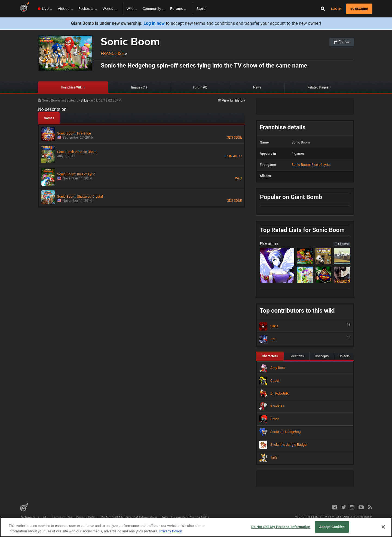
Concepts (322, 356)
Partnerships (30, 517)
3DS (230, 138)
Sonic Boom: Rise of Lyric (311, 165)
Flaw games (305, 243)
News (257, 87)
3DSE (238, 138)
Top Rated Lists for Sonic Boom (302, 230)
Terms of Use (62, 517)
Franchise (112, 54)
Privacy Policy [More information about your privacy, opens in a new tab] (170, 531)
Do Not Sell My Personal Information (129, 517)
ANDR (237, 156)
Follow (342, 42)
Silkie (85, 100)
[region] (196, 527)
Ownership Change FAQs (190, 517)
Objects (344, 356)
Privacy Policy (87, 517)
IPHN (228, 156)
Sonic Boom (130, 42)
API (45, 517)
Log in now (154, 23)
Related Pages (318, 87)
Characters (270, 356)
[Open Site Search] (323, 9)
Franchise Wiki (72, 87)
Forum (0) (200, 87)
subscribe (359, 9)
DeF (305, 339)
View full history (231, 100)
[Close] (383, 527)
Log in (336, 9)
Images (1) (139, 87)
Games (49, 118)
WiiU (238, 178)
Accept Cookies (332, 527)
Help (164, 517)
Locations (297, 356)
